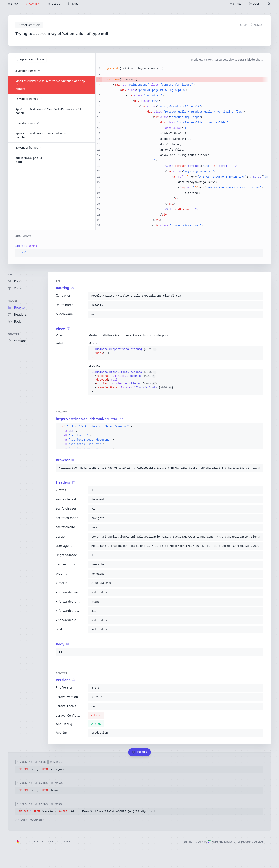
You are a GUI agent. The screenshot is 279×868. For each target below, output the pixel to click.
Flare (213, 842)
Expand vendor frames (31, 59)
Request (13, 301)
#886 (151, 372)
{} (124, 353)
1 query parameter (30, 820)
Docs (50, 842)
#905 (150, 384)
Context (14, 334)
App (10, 274)
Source (34, 842)
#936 (166, 388)
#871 (151, 349)
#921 (150, 376)
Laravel (66, 842)
